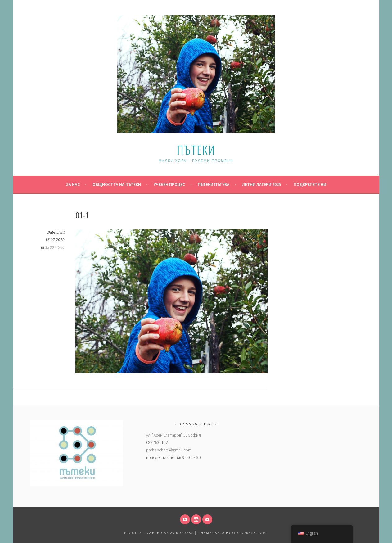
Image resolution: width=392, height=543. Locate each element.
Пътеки (196, 149)
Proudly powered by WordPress (159, 533)
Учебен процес (169, 184)
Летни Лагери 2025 (261, 184)
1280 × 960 (55, 247)
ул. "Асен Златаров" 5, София (173, 435)
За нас (73, 184)
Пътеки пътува (214, 184)
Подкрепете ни (310, 184)
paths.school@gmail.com (169, 450)
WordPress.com (249, 533)
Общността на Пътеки (117, 184)
